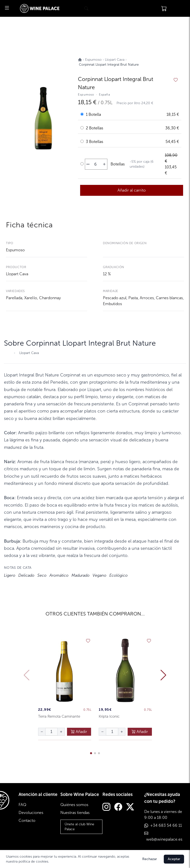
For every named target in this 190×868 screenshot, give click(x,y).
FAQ (22, 805)
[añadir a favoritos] (176, 80)
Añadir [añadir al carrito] (79, 732)
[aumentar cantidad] (104, 164)
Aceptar (174, 859)
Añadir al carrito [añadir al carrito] (132, 190)
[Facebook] (118, 807)
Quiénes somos (74, 805)
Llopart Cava (17, 274)
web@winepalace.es (164, 839)
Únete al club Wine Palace (79, 827)
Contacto (27, 820)
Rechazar (150, 859)
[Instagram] (106, 807)
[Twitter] (130, 807)
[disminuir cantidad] (88, 164)
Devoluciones (31, 813)
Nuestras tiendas (75, 813)
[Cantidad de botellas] (95, 164)
